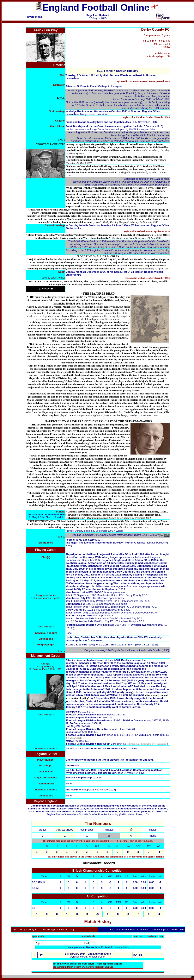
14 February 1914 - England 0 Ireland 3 (88, 954)
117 (40, 955)
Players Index (34, 17)
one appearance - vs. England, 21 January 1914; (98, 947)
